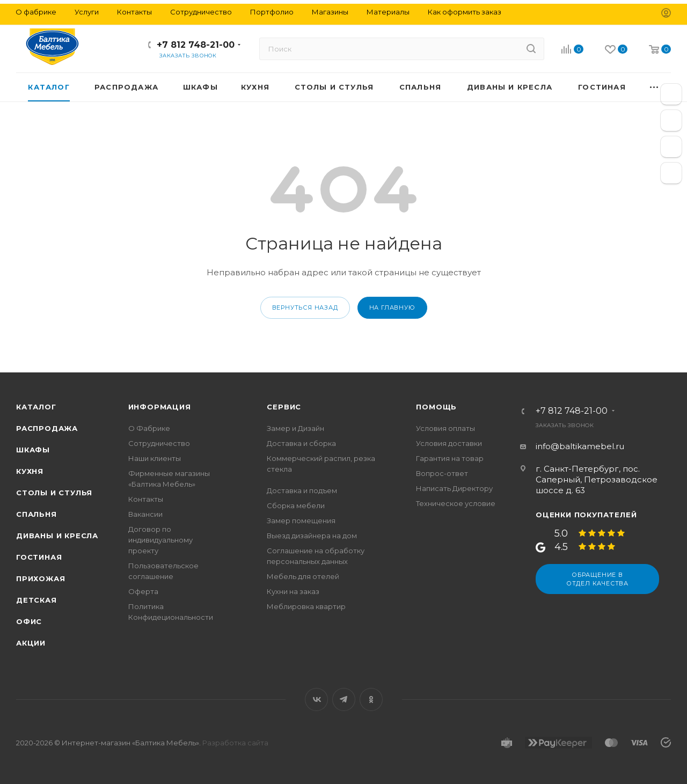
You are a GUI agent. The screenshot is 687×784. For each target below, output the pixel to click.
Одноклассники (371, 699)
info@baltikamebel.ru (580, 446)
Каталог (36, 407)
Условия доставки (449, 443)
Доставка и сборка (301, 443)
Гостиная (39, 557)
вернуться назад (305, 307)
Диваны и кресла (57, 536)
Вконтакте (316, 699)
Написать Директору (454, 488)
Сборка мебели (296, 505)
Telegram (344, 699)
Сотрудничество (159, 443)
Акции (31, 643)
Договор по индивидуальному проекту (160, 540)
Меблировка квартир (306, 606)
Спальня (36, 514)
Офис (29, 621)
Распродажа (47, 428)
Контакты (146, 499)
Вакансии (145, 514)
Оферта (143, 591)
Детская (36, 600)
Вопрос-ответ (442, 473)
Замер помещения (301, 521)
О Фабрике (149, 428)
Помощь (436, 407)
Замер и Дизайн (295, 428)
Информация (160, 407)
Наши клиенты (155, 458)
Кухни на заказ (293, 591)
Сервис (284, 407)
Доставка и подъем (302, 490)
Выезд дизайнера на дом (312, 536)
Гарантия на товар (450, 458)
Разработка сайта (235, 743)
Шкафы (33, 450)
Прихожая (41, 578)
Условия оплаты (445, 428)
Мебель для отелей (303, 576)
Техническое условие (456, 503)
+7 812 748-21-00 (196, 45)
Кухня (30, 471)
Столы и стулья (54, 493)
